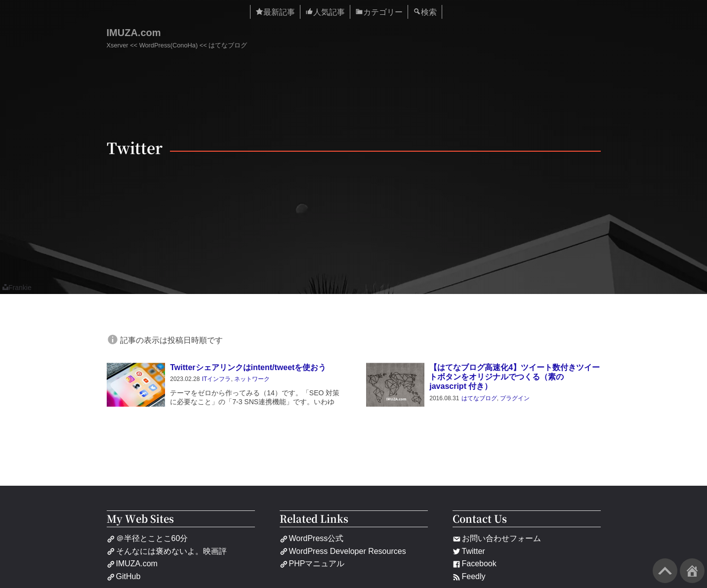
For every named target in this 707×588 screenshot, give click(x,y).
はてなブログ (479, 398)
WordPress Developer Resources (343, 551)
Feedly (469, 576)
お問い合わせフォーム (497, 538)
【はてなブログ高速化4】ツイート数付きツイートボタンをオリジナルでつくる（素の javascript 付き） (515, 377)
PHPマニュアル (312, 564)
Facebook (475, 564)
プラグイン (515, 398)
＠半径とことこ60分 (147, 538)
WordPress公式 (312, 538)
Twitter (469, 551)
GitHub (124, 576)
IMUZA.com (134, 33)
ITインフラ (217, 379)
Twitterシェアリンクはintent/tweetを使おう (248, 367)
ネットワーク (252, 379)
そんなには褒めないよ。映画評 (167, 551)
